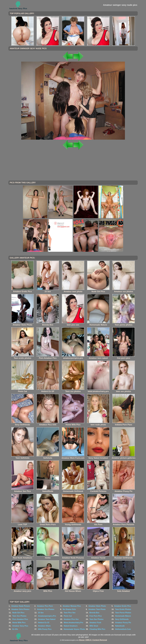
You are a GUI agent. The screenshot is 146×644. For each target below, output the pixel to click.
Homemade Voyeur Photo (74, 629)
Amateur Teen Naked (47, 619)
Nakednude (120, 626)
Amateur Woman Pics (72, 606)
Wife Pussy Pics (45, 629)
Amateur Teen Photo (97, 609)
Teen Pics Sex (70, 613)
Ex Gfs (15, 629)
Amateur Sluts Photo (97, 606)
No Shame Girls (69, 609)
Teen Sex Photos (96, 619)
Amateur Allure (44, 626)
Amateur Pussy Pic (123, 623)
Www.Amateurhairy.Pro (73, 623)
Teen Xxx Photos (19, 616)
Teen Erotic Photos (123, 609)
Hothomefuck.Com (123, 629)
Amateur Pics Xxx (71, 619)
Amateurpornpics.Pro (47, 616)
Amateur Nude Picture (21, 606)
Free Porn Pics (96, 616)
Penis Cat (68, 616)
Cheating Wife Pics (97, 629)
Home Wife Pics (19, 623)
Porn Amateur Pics (20, 619)
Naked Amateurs (71, 626)
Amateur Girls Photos (20, 609)
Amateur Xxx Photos (46, 609)
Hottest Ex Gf (44, 623)
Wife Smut (94, 626)
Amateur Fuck (95, 623)
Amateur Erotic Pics (122, 606)
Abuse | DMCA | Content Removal (93, 640)
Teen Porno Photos (123, 613)
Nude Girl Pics (18, 613)
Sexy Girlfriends (122, 619)
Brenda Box (94, 613)
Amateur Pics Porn (45, 606)
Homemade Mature (123, 616)
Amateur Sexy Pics (20, 626)
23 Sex (41, 613)
